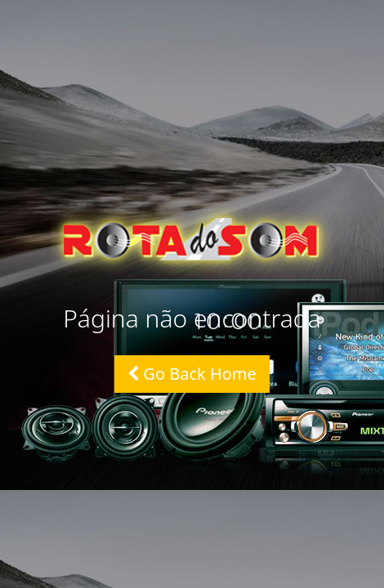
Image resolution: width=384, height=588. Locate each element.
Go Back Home (192, 374)
